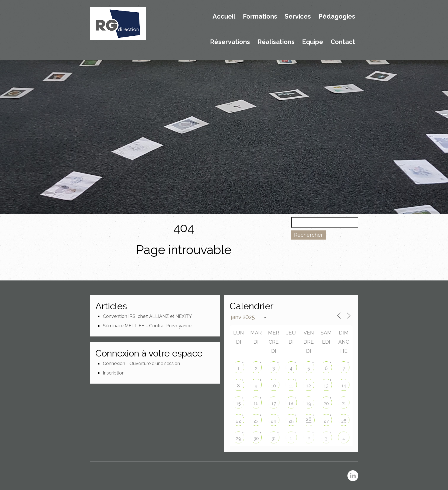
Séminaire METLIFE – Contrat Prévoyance (147, 326)
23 (256, 421)
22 (239, 421)
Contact (343, 42)
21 (344, 404)
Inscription (114, 373)
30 (256, 438)
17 (274, 404)
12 (309, 386)
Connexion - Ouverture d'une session (141, 363)
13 (326, 386)
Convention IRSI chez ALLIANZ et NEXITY (147, 316)
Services (298, 17)
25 (291, 421)
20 (326, 404)
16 (256, 404)
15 (239, 404)
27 (326, 421)
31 (274, 438)
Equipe (313, 42)
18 (291, 404)
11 (291, 386)
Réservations (230, 42)
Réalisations (276, 42)
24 (274, 421)
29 (238, 438)
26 (309, 419)
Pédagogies (337, 17)
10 (274, 386)
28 (344, 421)
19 (309, 404)
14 (344, 386)
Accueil (224, 17)
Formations (260, 17)
